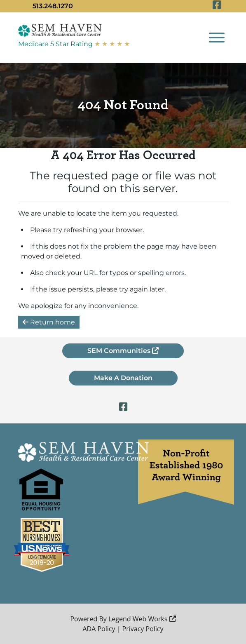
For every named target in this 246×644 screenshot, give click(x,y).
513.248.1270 (53, 6)
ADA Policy (99, 629)
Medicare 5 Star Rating (74, 44)
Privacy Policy (143, 629)
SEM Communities (123, 351)
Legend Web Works (142, 619)
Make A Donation (123, 378)
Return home (49, 322)
